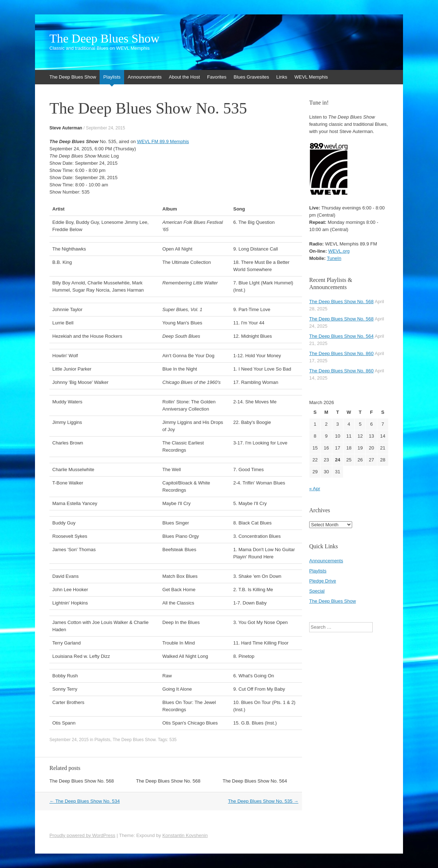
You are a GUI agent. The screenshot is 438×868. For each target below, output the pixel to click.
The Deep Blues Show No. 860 (341, 353)
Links (282, 77)
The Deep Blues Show (104, 39)
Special (317, 591)
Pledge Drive (323, 581)
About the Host (184, 77)
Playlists (112, 77)
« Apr (315, 489)
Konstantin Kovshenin (185, 835)
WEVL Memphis (311, 77)
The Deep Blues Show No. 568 (82, 781)
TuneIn (334, 258)
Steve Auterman (66, 128)
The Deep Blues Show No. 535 (263, 801)
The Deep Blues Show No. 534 (85, 801)
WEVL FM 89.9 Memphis (163, 141)
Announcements (145, 77)
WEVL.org (339, 251)
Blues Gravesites (251, 77)
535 (173, 740)
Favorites (217, 77)
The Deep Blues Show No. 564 (255, 781)
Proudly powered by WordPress (82, 835)
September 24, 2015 (106, 128)
